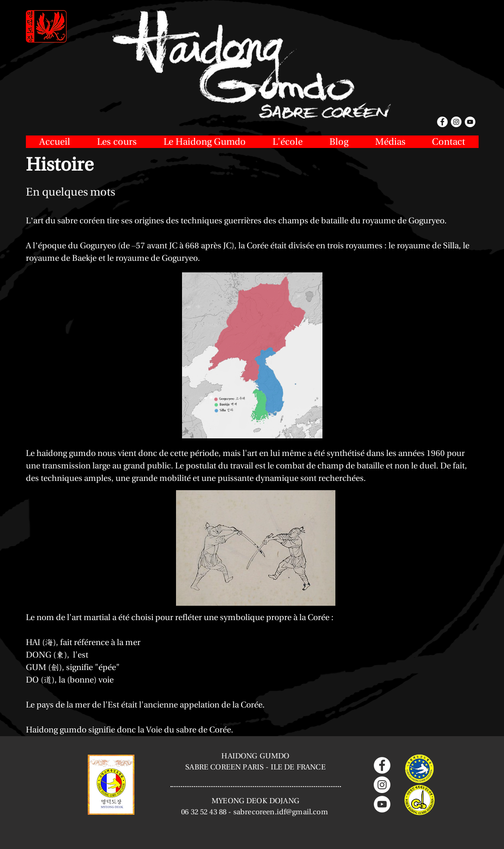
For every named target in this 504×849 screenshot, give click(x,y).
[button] (117, 142)
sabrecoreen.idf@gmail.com (281, 812)
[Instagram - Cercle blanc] (382, 785)
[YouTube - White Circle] (470, 122)
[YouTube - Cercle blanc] (382, 804)
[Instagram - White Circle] (456, 122)
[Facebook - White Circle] (442, 122)
